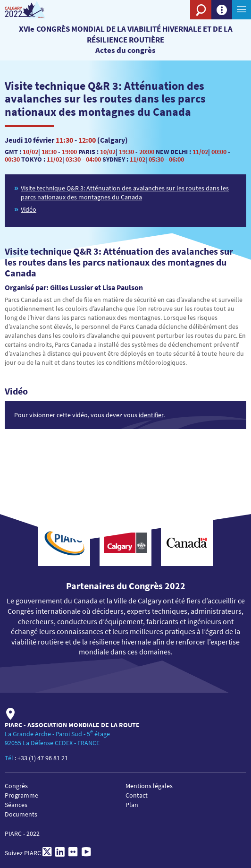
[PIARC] (34, 10)
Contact (137, 795)
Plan (132, 805)
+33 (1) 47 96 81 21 (43, 758)
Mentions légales (149, 786)
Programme (21, 795)
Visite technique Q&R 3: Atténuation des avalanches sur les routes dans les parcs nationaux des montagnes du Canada (125, 193)
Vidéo (29, 209)
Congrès (16, 786)
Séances (16, 805)
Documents (21, 814)
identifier (151, 415)
